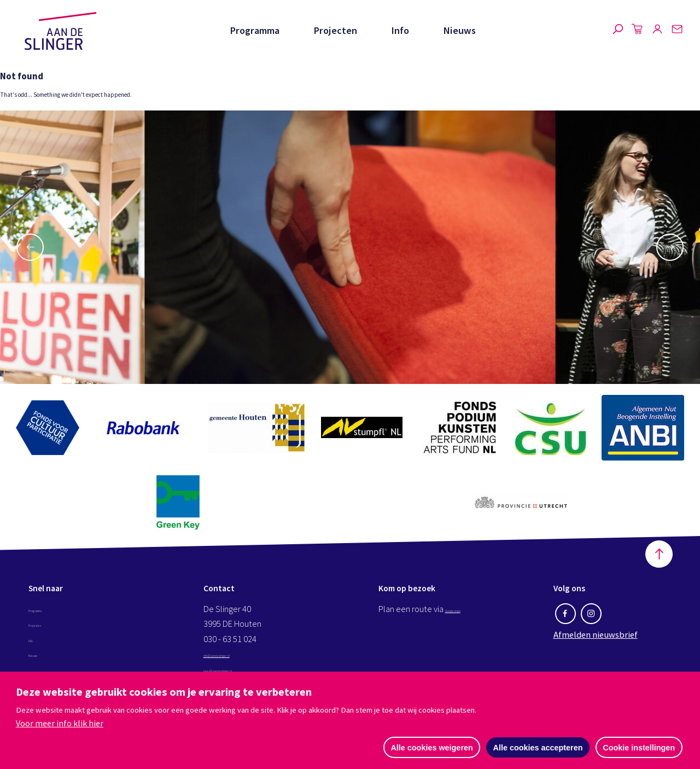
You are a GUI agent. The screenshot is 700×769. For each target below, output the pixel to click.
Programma (253, 30)
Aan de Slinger (61, 31)
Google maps (469, 626)
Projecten (334, 30)
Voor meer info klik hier (60, 722)
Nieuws (459, 30)
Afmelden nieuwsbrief (596, 651)
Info (399, 30)
